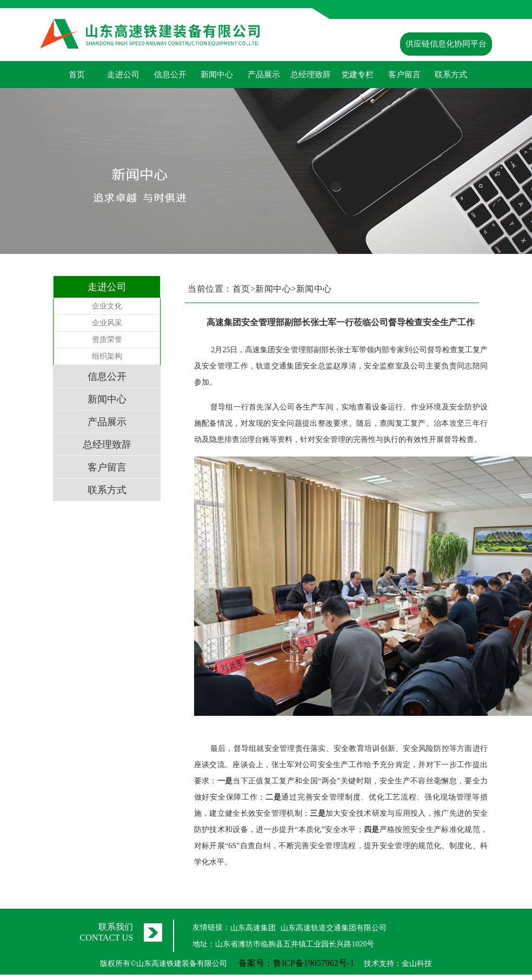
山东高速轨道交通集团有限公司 (334, 928)
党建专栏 (357, 75)
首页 (77, 75)
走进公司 (123, 75)
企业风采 (107, 323)
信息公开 (170, 75)
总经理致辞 (311, 75)
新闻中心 (217, 75)
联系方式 (451, 75)
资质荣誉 (107, 340)
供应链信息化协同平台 (446, 44)
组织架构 (107, 356)
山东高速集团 (253, 928)
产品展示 (264, 75)
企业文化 (107, 306)
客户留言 (404, 75)
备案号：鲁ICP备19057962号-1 (296, 963)
